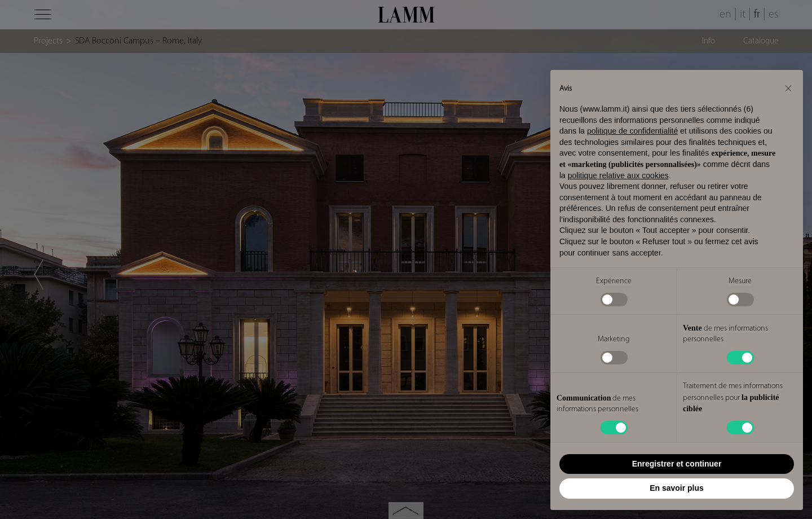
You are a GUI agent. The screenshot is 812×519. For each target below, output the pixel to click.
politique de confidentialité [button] (632, 131)
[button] (788, 88)
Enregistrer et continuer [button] (677, 464)
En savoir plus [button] (677, 488)
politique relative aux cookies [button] (618, 175)
